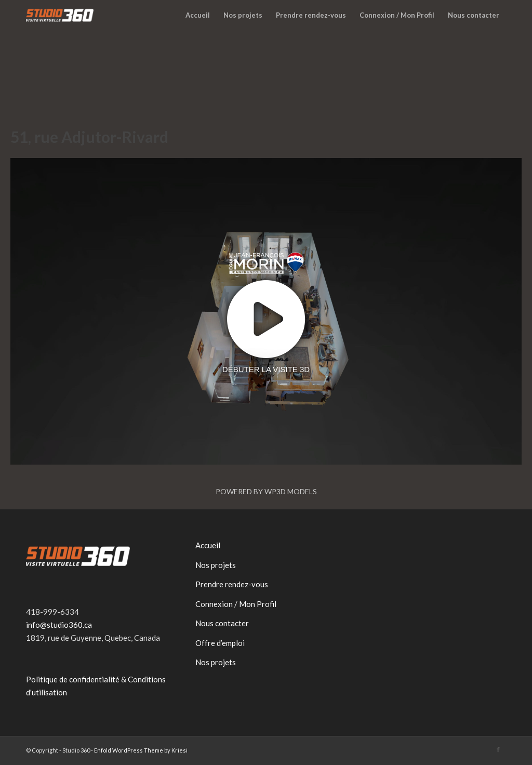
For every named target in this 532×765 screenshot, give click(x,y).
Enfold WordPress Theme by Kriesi (141, 750)
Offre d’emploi (220, 643)
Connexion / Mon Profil (236, 604)
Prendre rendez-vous (232, 584)
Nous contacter (222, 623)
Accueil (208, 545)
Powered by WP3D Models (266, 491)
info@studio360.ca (59, 625)
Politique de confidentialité (73, 679)
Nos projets (216, 565)
